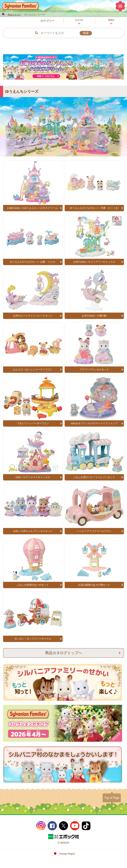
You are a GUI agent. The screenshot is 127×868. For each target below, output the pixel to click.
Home (3, 14)
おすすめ (79, 20)
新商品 (111, 20)
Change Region (63, 854)
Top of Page (112, 798)
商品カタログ (14, 15)
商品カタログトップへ (64, 653)
